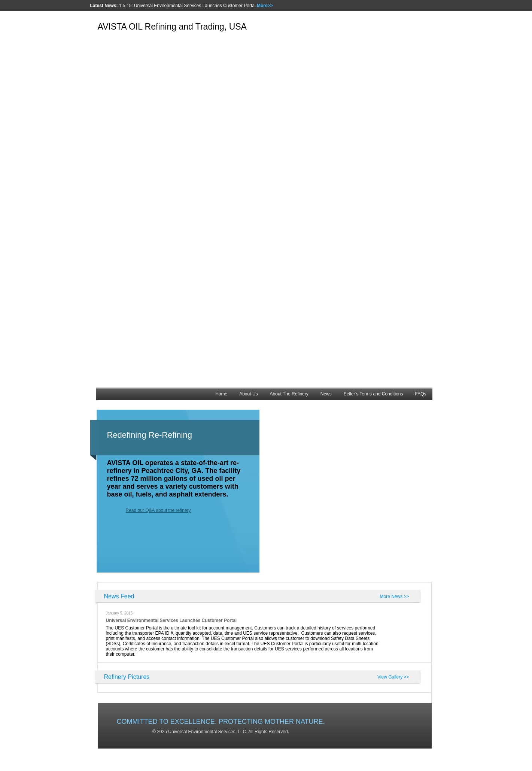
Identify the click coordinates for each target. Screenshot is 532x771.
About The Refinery (289, 394)
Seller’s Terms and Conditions (373, 394)
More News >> (394, 597)
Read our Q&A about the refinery (158, 510)
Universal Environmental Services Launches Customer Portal (171, 620)
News (326, 394)
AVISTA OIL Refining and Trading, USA (172, 27)
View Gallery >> (393, 677)
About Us (248, 394)
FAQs (420, 394)
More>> (265, 6)
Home (221, 394)
